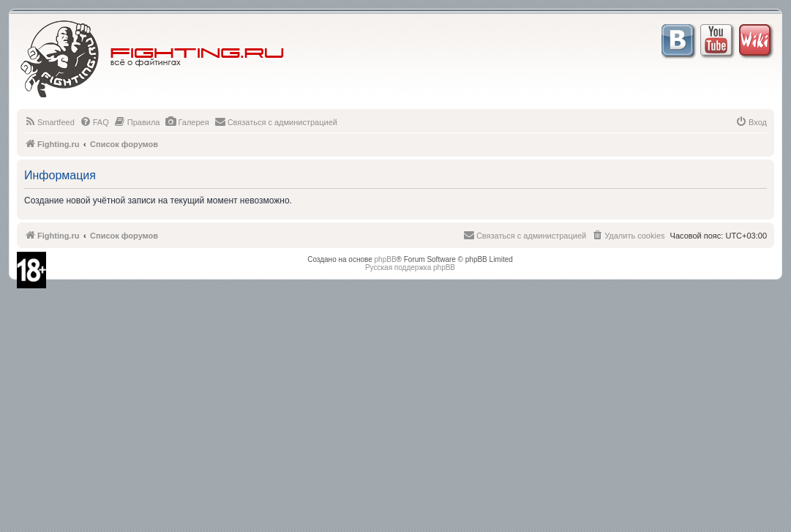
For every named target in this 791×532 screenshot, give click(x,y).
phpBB (386, 259)
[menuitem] (49, 122)
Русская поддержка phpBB (410, 267)
